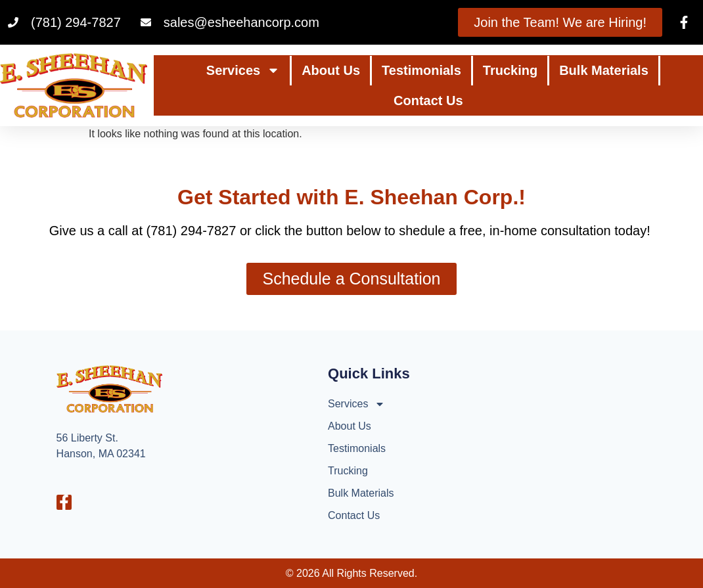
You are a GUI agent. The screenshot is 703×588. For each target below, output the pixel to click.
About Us (331, 70)
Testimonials (421, 70)
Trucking (510, 70)
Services (243, 70)
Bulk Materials (604, 70)
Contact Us (428, 101)
